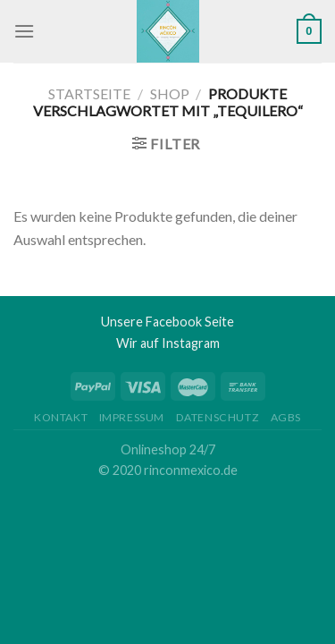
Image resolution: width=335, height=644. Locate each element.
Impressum (132, 417)
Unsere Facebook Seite (167, 322)
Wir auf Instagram (168, 343)
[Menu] (24, 31)
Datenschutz (218, 417)
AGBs (286, 417)
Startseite (89, 93)
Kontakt (61, 417)
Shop (170, 93)
